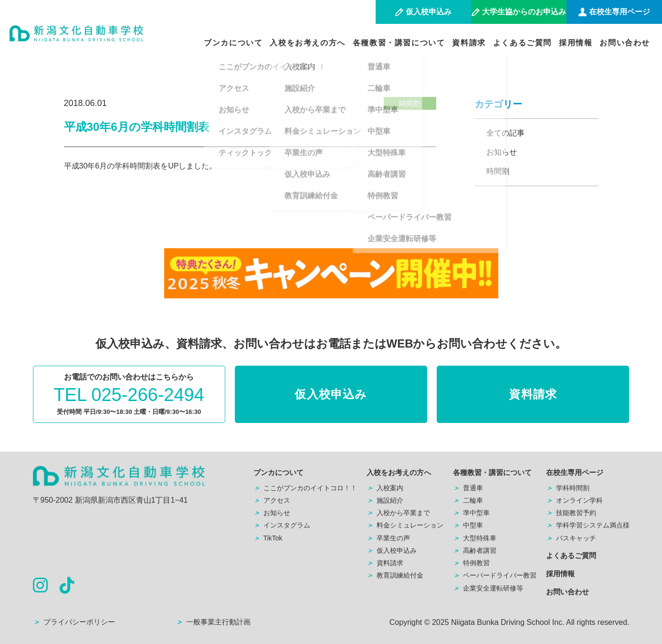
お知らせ (502, 152)
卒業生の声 (388, 538)
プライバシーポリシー (74, 622)
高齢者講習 (475, 550)
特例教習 (471, 563)
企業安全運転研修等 (488, 588)
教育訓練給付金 (395, 575)
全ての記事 (505, 133)
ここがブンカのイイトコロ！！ (305, 488)
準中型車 (471, 513)
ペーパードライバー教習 (495, 575)
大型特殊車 (475, 538)
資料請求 (469, 43)
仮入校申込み (331, 394)
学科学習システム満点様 (588, 525)
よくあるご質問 (522, 43)
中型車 (468, 525)
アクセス (272, 500)
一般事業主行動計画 (213, 622)
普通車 (468, 488)
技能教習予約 (571, 513)
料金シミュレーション (405, 525)
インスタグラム (282, 525)
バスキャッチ (571, 538)
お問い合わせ (625, 43)
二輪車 (468, 500)
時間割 (498, 171)
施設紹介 (385, 500)
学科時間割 (568, 488)
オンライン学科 (574, 500)
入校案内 (385, 488)
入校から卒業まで (398, 513)
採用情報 (576, 43)
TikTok (268, 538)
